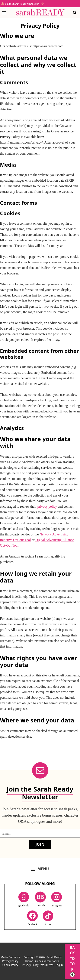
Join (40, 844)
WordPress (47, 965)
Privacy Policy (10, 961)
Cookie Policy (10, 965)
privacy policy (47, 506)
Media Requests (10, 957)
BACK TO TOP (72, 961)
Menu (43, 869)
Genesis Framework (47, 961)
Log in (59, 965)
